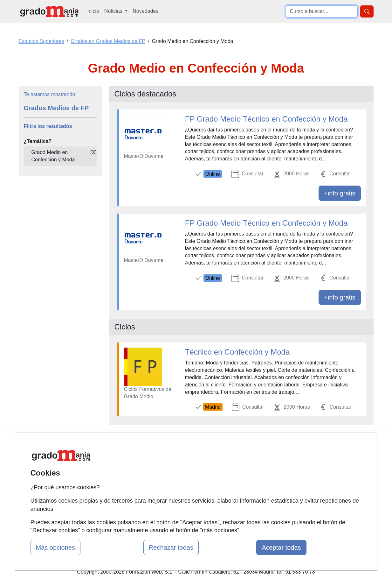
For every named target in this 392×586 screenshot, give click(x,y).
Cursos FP (187, 463)
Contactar (246, 444)
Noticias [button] (114, 11)
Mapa (121, 444)
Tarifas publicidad (134, 468)
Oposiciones (189, 508)
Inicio (93, 11)
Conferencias (190, 476)
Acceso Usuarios (134, 481)
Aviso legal (248, 468)
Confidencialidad (254, 456)
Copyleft (245, 481)
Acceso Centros (132, 493)
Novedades (145, 11)
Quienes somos (132, 456)
